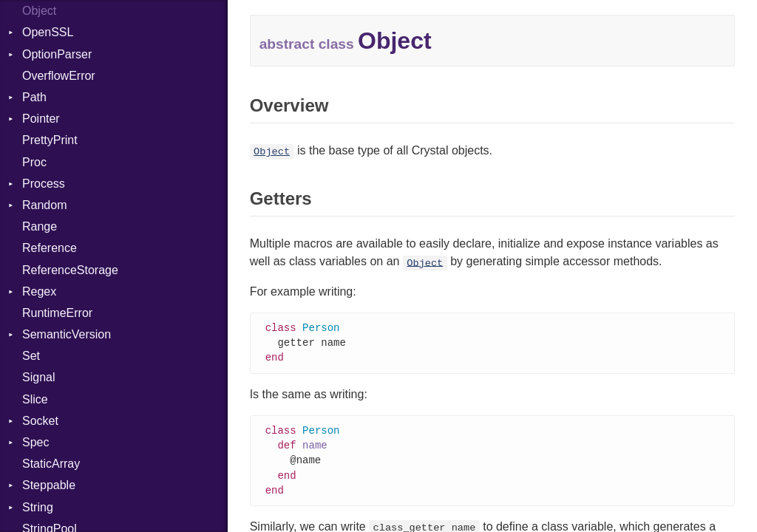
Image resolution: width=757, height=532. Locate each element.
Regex (39, 291)
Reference (50, 248)
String (38, 507)
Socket (40, 421)
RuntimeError (57, 313)
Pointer (41, 119)
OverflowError (59, 76)
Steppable (49, 485)
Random (44, 205)
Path (34, 97)
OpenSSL (48, 32)
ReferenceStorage (70, 270)
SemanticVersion (67, 334)
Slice (35, 399)
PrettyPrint (50, 140)
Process (44, 184)
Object (39, 11)
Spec (35, 442)
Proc (34, 162)
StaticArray (51, 464)
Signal (38, 377)
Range (40, 226)
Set (31, 356)
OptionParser (57, 54)
